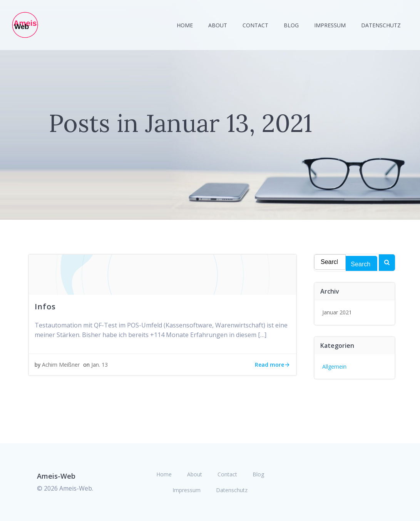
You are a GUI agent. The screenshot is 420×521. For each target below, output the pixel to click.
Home (185, 25)
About (218, 25)
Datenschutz (381, 25)
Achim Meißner (61, 365)
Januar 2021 (337, 312)
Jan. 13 (100, 365)
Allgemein (334, 367)
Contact (255, 25)
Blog (291, 25)
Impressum (330, 25)
